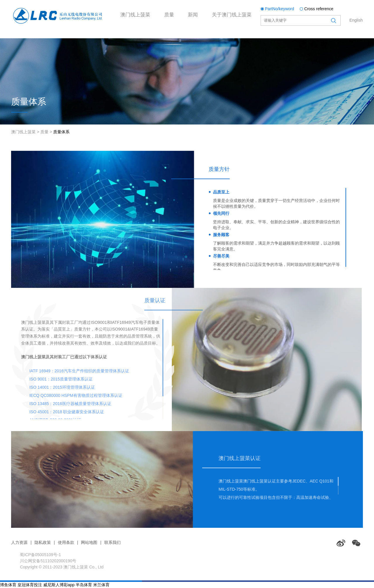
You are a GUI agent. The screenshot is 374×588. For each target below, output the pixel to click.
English (356, 20)
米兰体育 (101, 585)
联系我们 (112, 542)
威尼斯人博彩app (59, 585)
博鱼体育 (8, 585)
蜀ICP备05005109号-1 (40, 555)
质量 (179, 39)
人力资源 (19, 542)
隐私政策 (43, 542)
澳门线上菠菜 (139, 39)
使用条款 (66, 542)
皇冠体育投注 (30, 585)
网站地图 (89, 542)
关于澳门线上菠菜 (252, 39)
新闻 (207, 39)
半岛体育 (84, 585)
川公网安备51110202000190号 (48, 561)
